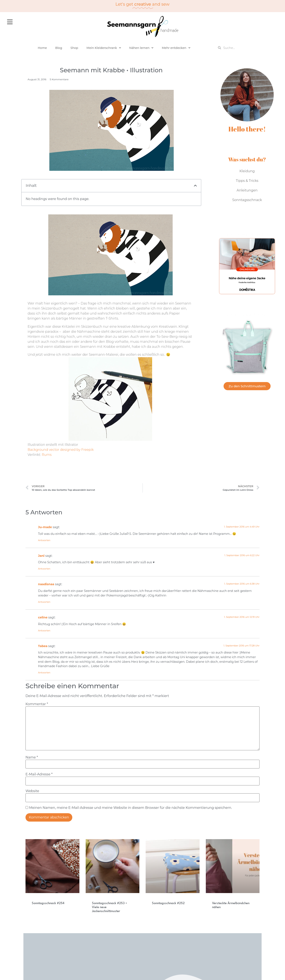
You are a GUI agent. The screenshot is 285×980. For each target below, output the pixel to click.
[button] (195, 186)
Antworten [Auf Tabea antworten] (44, 673)
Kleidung (247, 171)
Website (32, 791)
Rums (47, 455)
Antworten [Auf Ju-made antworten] (44, 540)
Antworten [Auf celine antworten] (44, 631)
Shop (74, 48)
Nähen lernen (141, 48)
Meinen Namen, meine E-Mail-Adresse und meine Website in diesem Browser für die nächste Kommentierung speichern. (130, 808)
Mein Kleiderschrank (104, 48)
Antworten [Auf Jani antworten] (44, 569)
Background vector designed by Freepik (61, 450)
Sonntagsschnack (247, 200)
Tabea (43, 646)
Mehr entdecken (176, 48)
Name (32, 757)
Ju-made (45, 527)
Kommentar (37, 704)
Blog (59, 48)
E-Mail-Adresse (39, 774)
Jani (41, 556)
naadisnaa (46, 584)
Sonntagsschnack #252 (168, 903)
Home (42, 48)
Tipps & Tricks (247, 181)
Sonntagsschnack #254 (48, 903)
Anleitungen (247, 190)
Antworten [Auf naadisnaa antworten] (44, 602)
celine (43, 617)
